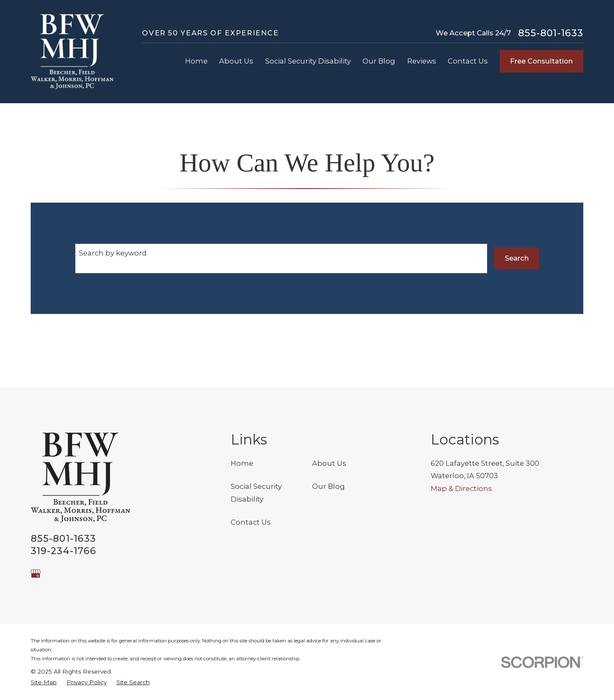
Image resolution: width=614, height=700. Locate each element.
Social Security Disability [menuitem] (308, 61)
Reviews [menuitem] (422, 61)
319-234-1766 (64, 551)
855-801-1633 (551, 33)
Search (517, 258)
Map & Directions (461, 488)
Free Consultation (541, 61)
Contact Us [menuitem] (468, 61)
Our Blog (329, 486)
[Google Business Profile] (36, 574)
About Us (329, 463)
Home (242, 463)
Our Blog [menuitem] (379, 61)
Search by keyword (113, 253)
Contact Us (251, 522)
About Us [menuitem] (236, 61)
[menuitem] (44, 682)
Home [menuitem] (196, 61)
